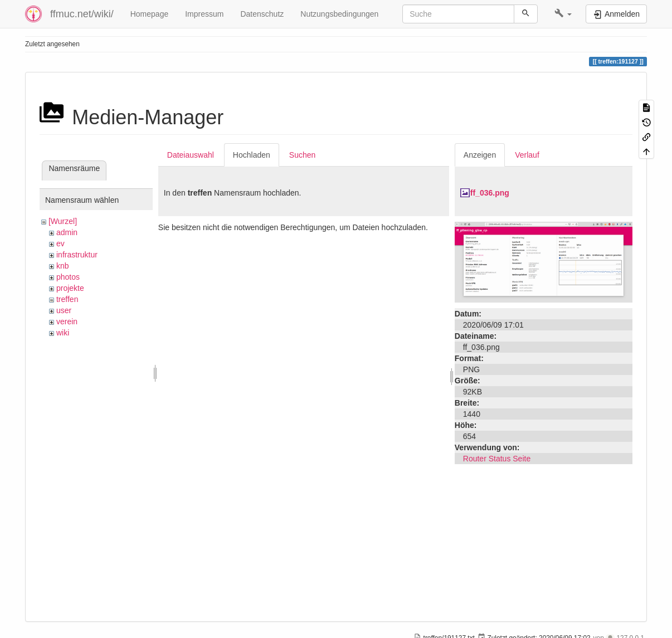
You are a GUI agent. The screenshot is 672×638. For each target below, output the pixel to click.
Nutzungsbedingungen (339, 14)
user (64, 310)
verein (67, 322)
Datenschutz (262, 14)
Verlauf (527, 155)
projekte (70, 288)
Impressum (204, 14)
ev (60, 243)
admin (67, 232)
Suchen (302, 155)
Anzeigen (480, 155)
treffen (67, 299)
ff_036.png (490, 193)
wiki (63, 333)
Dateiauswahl (191, 155)
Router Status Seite (497, 459)
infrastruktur (77, 255)
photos (68, 277)
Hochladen (252, 155)
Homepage (150, 14)
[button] (563, 14)
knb (63, 266)
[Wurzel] (63, 221)
